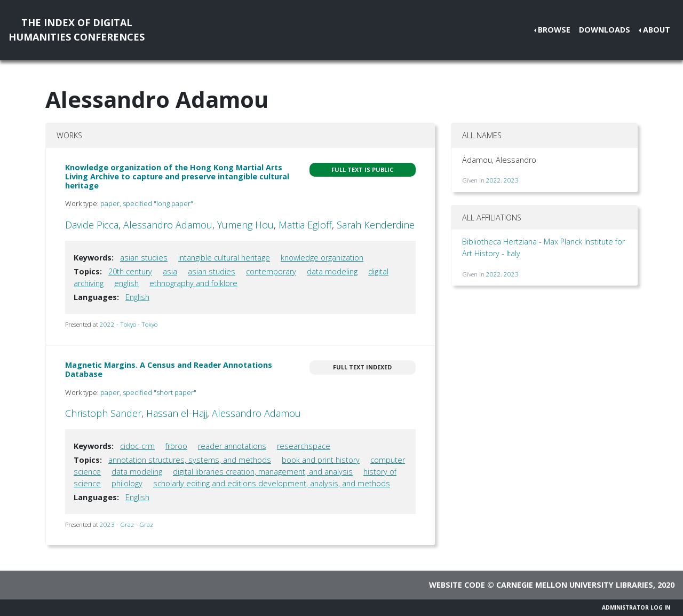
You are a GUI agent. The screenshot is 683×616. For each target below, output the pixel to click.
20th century (130, 271)
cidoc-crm (137, 446)
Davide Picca (92, 225)
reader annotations (232, 446)
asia (170, 271)
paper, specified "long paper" (147, 203)
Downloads (605, 30)
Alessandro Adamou (168, 225)
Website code (457, 585)
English (137, 297)
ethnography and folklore (193, 283)
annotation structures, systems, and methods (190, 460)
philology (127, 483)
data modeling (332, 271)
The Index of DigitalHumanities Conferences (77, 30)
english (126, 283)
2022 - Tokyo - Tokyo (129, 324)
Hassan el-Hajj (177, 413)
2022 (494, 180)
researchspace (304, 446)
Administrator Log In (636, 607)
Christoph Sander (103, 413)
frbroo (176, 446)
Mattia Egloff (305, 225)
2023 (511, 180)
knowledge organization (322, 258)
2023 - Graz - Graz (126, 524)
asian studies (144, 258)
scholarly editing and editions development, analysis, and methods (272, 483)
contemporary (271, 271)
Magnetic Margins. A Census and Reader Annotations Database (169, 369)
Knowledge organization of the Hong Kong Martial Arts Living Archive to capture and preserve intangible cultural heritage (177, 177)
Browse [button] (554, 30)
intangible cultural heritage (224, 258)
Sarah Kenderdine (376, 225)
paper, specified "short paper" (148, 392)
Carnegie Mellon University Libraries (575, 585)
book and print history (321, 460)
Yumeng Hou (245, 225)
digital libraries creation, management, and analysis (263, 472)
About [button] (657, 30)
